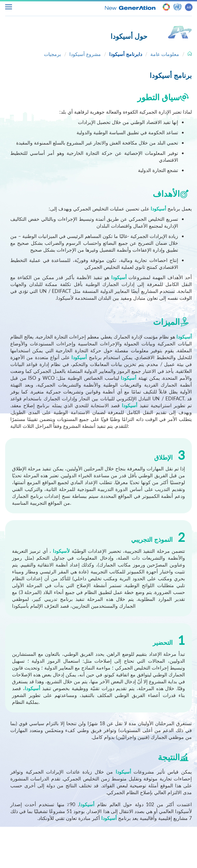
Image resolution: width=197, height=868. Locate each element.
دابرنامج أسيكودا (126, 54)
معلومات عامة (165, 54)
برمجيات (53, 54)
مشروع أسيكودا (85, 54)
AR (189, 7)
